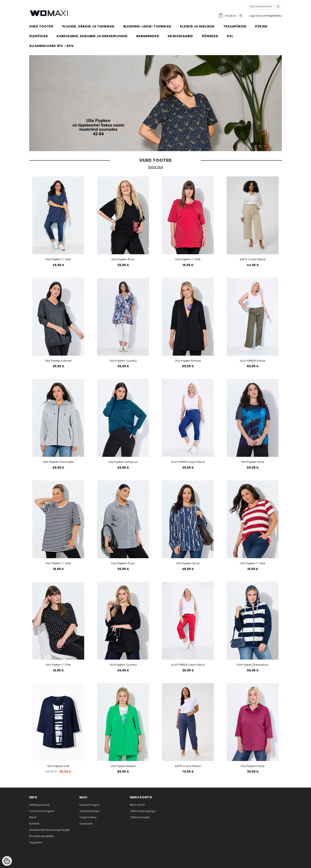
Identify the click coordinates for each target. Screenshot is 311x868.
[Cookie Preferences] (7, 861)
